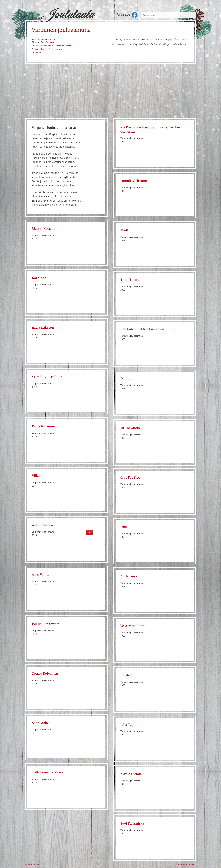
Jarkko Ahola (130, 428)
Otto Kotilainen (48, 42)
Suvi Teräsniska (132, 823)
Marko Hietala (131, 774)
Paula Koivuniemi (45, 426)
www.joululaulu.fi (33, 865)
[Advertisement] (110, 91)
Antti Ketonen (42, 525)
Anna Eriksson (43, 327)
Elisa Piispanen (153, 329)
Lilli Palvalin (130, 329)
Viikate (37, 476)
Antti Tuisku (130, 576)
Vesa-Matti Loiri (133, 626)
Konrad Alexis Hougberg (53, 49)
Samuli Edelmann (134, 181)
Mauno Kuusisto (44, 229)
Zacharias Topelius (63, 46)
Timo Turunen (131, 280)
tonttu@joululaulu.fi (187, 865)
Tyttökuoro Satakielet (48, 772)
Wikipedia (37, 53)
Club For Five (130, 477)
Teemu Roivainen (45, 673)
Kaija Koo (39, 278)
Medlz (125, 230)
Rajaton (126, 675)
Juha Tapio (128, 725)
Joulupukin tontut (45, 624)
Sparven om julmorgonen (44, 39)
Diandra (126, 379)
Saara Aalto (41, 723)
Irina (124, 527)
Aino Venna (41, 575)
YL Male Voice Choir (47, 377)
